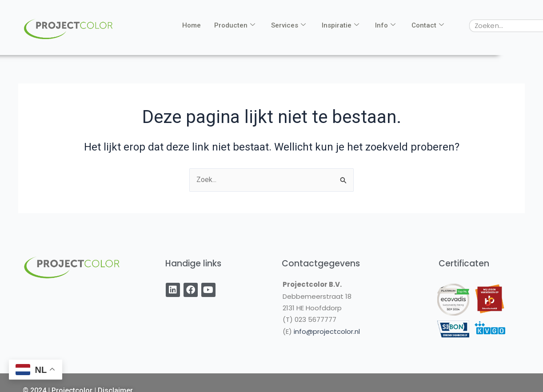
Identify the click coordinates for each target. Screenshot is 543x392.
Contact (428, 25)
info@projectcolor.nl (327, 331)
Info (385, 25)
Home (192, 25)
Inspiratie (340, 25)
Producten (235, 25)
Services (288, 25)
